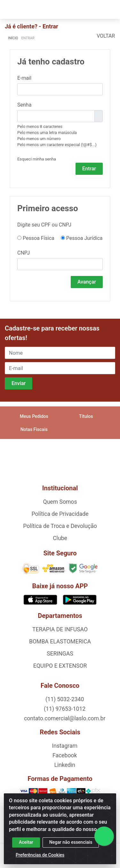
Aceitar (26, 842)
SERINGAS (60, 654)
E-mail (24, 78)
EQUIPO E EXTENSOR (60, 666)
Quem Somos (60, 502)
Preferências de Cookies (40, 855)
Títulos (86, 416)
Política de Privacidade (60, 514)
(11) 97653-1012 (64, 709)
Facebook (64, 755)
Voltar (106, 36)
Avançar (87, 282)
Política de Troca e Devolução (60, 526)
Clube (60, 538)
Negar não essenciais (71, 842)
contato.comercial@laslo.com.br (64, 718)
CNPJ (24, 253)
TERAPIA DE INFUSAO (60, 629)
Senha (24, 105)
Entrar (89, 169)
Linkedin (64, 765)
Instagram (64, 746)
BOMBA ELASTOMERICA (60, 642)
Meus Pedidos (34, 416)
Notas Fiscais (34, 429)
